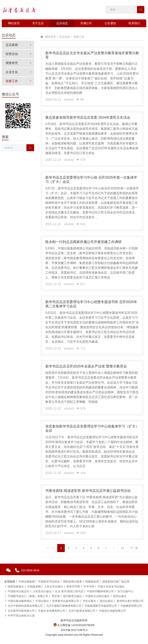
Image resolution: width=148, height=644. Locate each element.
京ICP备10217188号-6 (74, 630)
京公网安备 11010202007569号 (74, 625)
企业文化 (19, 72)
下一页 (134, 548)
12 (123, 548)
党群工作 (79, 37)
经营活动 (19, 54)
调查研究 (19, 63)
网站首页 (14, 23)
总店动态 (65, 37)
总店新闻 (19, 45)
